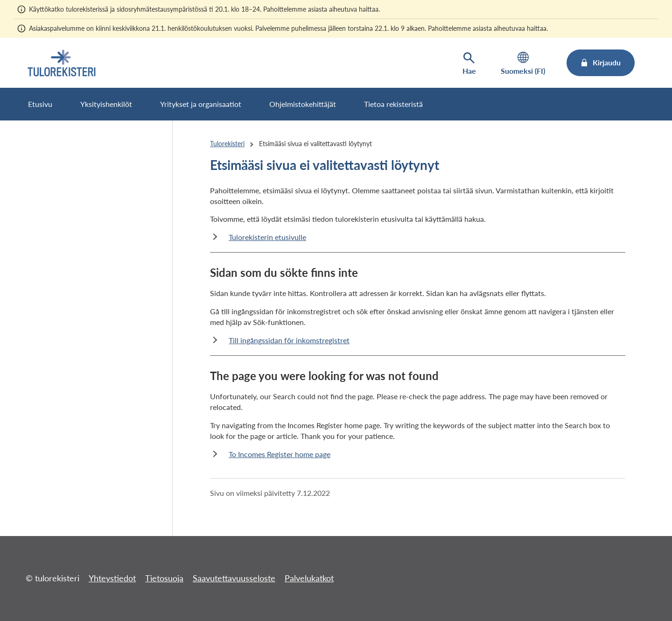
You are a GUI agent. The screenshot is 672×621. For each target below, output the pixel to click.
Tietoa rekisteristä (393, 104)
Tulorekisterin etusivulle (267, 237)
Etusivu (40, 104)
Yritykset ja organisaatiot (201, 104)
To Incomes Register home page (280, 454)
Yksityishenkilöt (106, 104)
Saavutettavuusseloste (234, 578)
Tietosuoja (164, 578)
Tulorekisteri (227, 144)
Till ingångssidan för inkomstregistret (289, 340)
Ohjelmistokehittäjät (303, 104)
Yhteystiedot (112, 578)
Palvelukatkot (309, 578)
